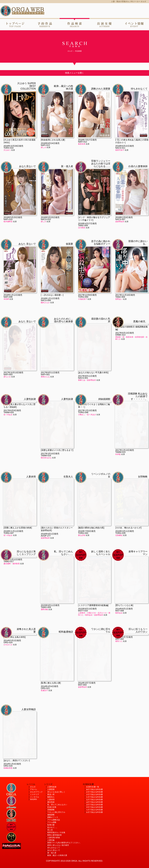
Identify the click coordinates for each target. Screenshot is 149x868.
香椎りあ (82, 334)
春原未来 (82, 144)
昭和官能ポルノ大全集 (56, 832)
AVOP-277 (46, 490)
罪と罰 (50, 830)
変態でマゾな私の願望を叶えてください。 (64, 843)
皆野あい (119, 299)
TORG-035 (120, 487)
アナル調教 (52, 822)
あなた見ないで (54, 850)
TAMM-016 (46, 410)
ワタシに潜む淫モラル (56, 812)
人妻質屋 (51, 789)
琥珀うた (119, 641)
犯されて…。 (53, 827)
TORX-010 (9, 148)
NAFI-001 (45, 329)
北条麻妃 (119, 489)
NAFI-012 (83, 142)
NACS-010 (46, 219)
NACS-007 (120, 219)
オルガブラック (36, 792)
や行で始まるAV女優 (94, 807)
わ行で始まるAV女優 (94, 812)
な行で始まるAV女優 (94, 800)
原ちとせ (7, 377)
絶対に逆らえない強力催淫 (58, 845)
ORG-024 (8, 642)
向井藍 (118, 408)
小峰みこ (82, 415)
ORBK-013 (120, 335)
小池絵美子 (83, 299)
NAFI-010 (8, 219)
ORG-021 (45, 642)
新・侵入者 (52, 853)
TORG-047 (9, 487)
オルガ (33, 787)
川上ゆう (7, 150)
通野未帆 (44, 564)
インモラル (35, 797)
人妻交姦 (51, 840)
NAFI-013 (45, 145)
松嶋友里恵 (8, 722)
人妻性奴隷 (52, 787)
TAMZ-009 (83, 225)
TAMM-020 (9, 412)
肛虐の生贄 (52, 807)
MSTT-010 (83, 565)
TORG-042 (83, 487)
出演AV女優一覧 (93, 787)
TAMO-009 (46, 561)
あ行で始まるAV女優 (94, 789)
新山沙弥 (82, 489)
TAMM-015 (120, 406)
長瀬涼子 (44, 645)
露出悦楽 (51, 802)
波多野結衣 (120, 222)
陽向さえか (45, 303)
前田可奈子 (120, 150)
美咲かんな (45, 331)
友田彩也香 (139, 337)
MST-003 (82, 639)
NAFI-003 (8, 374)
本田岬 (6, 299)
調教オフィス (53, 817)
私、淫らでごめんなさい (57, 805)
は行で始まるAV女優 (94, 802)
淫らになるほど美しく (56, 792)
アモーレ (34, 789)
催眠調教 (51, 815)
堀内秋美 (16, 564)
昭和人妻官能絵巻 (55, 835)
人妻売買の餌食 (54, 838)
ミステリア (35, 794)
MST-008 (120, 565)
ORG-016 (8, 720)
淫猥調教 (51, 810)
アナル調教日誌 (54, 820)
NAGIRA (34, 799)
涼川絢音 (82, 228)
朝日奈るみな (46, 412)
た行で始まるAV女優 (94, 797)
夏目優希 (7, 564)
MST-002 (120, 639)
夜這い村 (51, 794)
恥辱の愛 (51, 825)
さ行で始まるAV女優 (94, 794)
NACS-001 (83, 332)
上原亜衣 (82, 567)
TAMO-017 (9, 561)
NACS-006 (46, 300)
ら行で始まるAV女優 (94, 810)
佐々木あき (8, 415)
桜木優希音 (8, 222)
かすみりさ (8, 645)
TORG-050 (83, 297)
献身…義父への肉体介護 (57, 855)
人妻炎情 (51, 800)
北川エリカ (102, 567)
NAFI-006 (8, 297)
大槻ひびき (91, 567)
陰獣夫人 (51, 797)
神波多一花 (120, 337)
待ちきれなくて (54, 848)
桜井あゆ (89, 569)
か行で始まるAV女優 (94, 792)
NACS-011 (120, 148)
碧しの (44, 147)
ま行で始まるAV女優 (94, 805)
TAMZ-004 (120, 297)
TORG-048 (83, 412)
